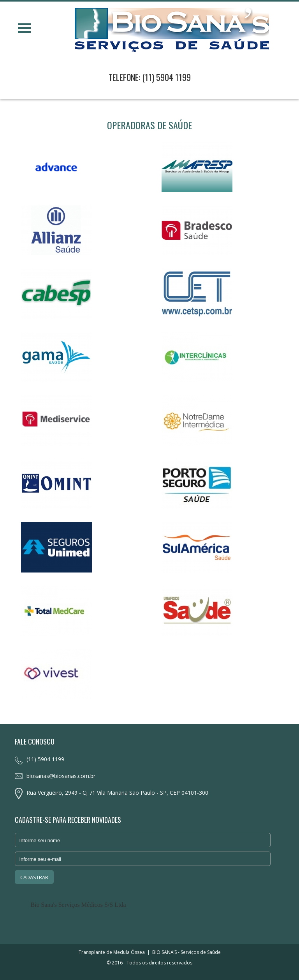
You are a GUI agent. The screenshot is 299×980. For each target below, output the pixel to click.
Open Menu (24, 28)
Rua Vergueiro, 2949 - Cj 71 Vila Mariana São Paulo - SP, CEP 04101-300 (117, 793)
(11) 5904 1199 (45, 759)
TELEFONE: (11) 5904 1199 (150, 77)
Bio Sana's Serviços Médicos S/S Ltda (78, 905)
